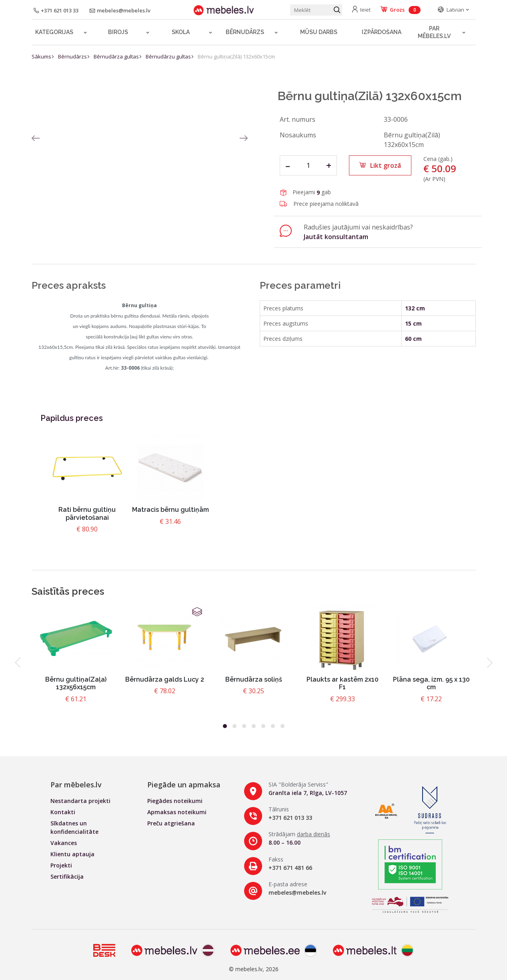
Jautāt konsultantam (336, 237)
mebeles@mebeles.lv (297, 892)
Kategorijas (54, 32)
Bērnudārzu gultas (168, 56)
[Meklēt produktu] (316, 10)
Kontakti (63, 812)
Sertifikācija (67, 876)
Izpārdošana (382, 32)
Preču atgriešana (171, 823)
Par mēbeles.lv (434, 32)
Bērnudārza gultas (116, 56)
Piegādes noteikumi (175, 801)
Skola (181, 32)
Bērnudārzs (245, 32)
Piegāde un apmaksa (184, 785)
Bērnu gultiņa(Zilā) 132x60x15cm (236, 56)
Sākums (41, 56)
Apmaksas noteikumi (177, 812)
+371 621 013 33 (290, 818)
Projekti (61, 865)
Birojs (118, 32)
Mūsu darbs (319, 32)
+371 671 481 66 (290, 868)
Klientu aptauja (72, 854)
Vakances (64, 843)
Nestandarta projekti (80, 801)
